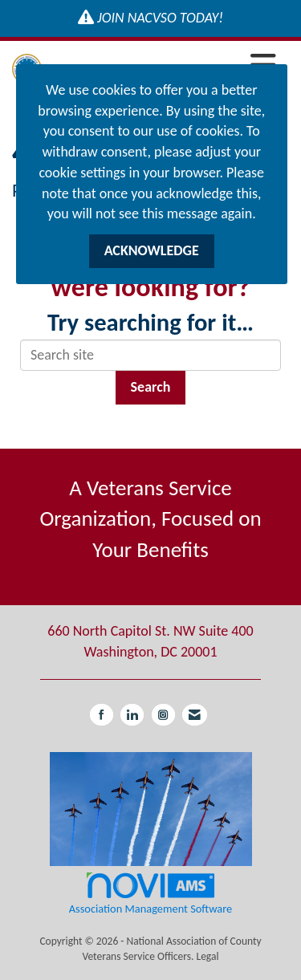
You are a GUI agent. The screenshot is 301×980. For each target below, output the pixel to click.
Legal (207, 956)
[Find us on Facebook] (102, 715)
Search (151, 387)
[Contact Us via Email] (195, 715)
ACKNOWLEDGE (152, 250)
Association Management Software (150, 893)
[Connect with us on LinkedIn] (132, 715)
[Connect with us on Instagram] (163, 715)
